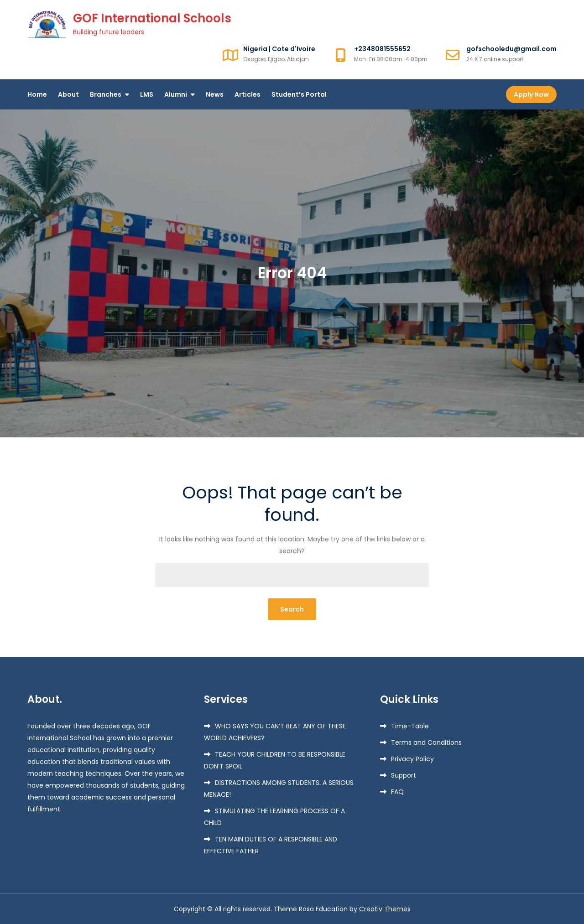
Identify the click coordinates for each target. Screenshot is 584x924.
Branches (106, 94)
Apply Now (531, 94)
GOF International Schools (152, 18)
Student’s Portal (299, 94)
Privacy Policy (412, 759)
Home (37, 94)
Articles (248, 94)
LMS (147, 94)
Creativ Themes (385, 909)
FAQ (397, 792)
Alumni (176, 94)
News (215, 94)
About (68, 94)
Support (404, 775)
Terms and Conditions (426, 742)
